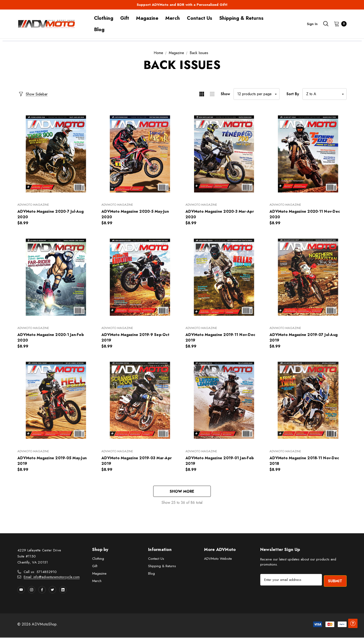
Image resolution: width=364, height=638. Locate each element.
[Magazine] (147, 18)
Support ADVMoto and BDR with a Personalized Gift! (182, 5)
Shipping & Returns (162, 567)
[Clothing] (104, 18)
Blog (151, 574)
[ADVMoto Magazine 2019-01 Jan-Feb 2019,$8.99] (224, 400)
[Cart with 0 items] (339, 24)
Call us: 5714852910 (40, 572)
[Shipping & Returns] (241, 18)
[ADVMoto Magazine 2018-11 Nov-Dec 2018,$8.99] (308, 400)
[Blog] (99, 30)
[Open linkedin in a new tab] (63, 590)
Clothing (98, 559)
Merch (97, 582)
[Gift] (125, 18)
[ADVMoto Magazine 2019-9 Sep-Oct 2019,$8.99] (140, 277)
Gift (95, 567)
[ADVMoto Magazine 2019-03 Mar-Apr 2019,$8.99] (140, 400)
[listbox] (325, 94)
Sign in (312, 24)
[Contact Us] (200, 18)
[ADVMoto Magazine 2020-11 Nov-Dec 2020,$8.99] (308, 154)
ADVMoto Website (218, 559)
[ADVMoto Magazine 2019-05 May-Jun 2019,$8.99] (56, 400)
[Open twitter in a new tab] (52, 590)
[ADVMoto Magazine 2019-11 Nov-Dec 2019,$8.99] (224, 277)
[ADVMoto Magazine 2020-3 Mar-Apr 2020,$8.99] (224, 154)
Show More (182, 492)
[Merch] (173, 18)
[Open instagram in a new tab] (32, 590)
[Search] (326, 24)
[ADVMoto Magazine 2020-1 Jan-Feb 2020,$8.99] (56, 277)
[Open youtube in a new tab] (21, 590)
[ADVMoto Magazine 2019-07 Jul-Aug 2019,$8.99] (308, 277)
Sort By (293, 94)
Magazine (99, 574)
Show (225, 94)
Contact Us (156, 559)
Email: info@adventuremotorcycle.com (52, 577)
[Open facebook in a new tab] (42, 590)
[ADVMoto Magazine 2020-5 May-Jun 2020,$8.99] (140, 154)
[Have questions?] (352, 626)
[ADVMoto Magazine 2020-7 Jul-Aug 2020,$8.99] (56, 154)
